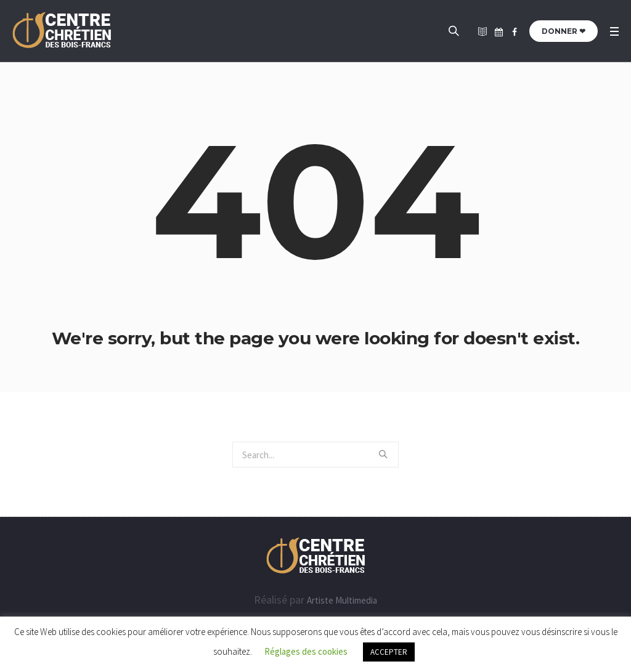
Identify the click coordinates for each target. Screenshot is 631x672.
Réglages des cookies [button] (306, 651)
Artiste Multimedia (342, 600)
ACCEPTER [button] (389, 652)
